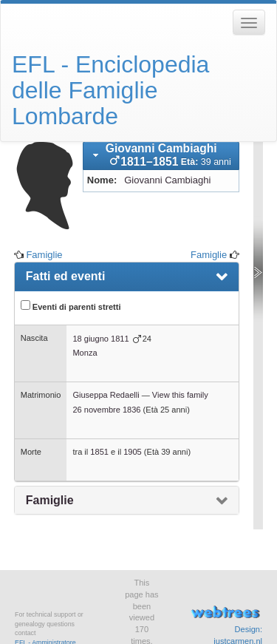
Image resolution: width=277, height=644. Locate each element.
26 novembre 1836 (106, 410)
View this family (180, 395)
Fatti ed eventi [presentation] (66, 276)
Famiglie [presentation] (50, 500)
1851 (99, 452)
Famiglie (44, 255)
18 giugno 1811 (100, 339)
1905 (133, 452)
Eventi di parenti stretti (71, 306)
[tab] (161, 156)
